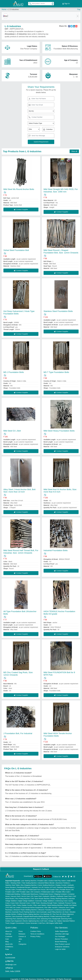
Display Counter (61, 884)
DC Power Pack (36, 895)
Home (4, 8)
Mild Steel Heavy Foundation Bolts (59, 430)
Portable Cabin (42, 880)
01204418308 (10, 957)
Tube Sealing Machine (29, 882)
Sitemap (8, 933)
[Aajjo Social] (63, 876)
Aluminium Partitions (63, 882)
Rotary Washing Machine (59, 898)
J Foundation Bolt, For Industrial (18, 732)
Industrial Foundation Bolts (56, 549)
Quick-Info (9, 943)
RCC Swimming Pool (44, 918)
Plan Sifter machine (51, 907)
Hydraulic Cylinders (49, 895)
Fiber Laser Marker (40, 904)
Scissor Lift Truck (50, 886)
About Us (9, 930)
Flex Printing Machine (23, 898)
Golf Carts (44, 920)
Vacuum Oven (16, 895)
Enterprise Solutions (62, 946)
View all (74, 150)
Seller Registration (62, 930)
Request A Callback (41, 868)
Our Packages (60, 935)
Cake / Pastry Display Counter (22, 904)
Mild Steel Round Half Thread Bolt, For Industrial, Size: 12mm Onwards (21, 551)
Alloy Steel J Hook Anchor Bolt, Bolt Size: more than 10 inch (19, 490)
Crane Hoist (15, 902)
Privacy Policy (35, 935)
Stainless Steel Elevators (65, 886)
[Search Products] (29, 3)
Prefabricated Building (13, 893)
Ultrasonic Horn (64, 907)
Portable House (21, 889)
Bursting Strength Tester (49, 902)
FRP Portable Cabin (23, 891)
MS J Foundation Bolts (14, 371)
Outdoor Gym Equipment (14, 920)
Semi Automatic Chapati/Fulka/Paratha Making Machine (31, 915)
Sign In (66, 3)
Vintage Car (52, 920)
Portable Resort (65, 889)
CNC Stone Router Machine (40, 898)
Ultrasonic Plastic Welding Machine (25, 909)
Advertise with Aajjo (62, 933)
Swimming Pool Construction (26, 918)
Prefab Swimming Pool (58, 915)
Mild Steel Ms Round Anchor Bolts (19, 188)
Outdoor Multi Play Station (57, 880)
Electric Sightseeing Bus (31, 920)
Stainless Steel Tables (13, 884)
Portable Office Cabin (63, 891)
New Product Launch (62, 943)
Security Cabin (10, 889)
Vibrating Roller (16, 882)
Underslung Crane (61, 900)
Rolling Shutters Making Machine (28, 913)
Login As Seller (60, 948)
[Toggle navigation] (78, 15)
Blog (7, 941)
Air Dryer (66, 911)
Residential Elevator (24, 886)
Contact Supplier (21, 208)
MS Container (36, 891)
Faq (79, 8)
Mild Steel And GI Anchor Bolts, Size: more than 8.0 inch (60, 490)
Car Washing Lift (46, 913)
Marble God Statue (70, 904)
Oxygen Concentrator (17, 922)
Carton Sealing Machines (46, 884)
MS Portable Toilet (53, 889)
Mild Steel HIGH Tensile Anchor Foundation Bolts (58, 734)
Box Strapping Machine (29, 884)
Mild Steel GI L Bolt (12, 430)
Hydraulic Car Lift (37, 886)
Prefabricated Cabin (48, 891)
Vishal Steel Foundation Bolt (16, 249)
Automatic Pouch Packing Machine (24, 911)
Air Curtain (17, 907)
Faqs (7, 948)
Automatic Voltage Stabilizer (45, 900)
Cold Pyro (42, 922)
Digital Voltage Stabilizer (26, 900)
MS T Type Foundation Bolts (56, 371)
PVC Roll (9, 907)
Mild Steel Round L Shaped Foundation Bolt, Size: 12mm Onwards (61, 250)
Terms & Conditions (37, 933)
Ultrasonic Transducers (46, 909)
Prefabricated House (46, 893)
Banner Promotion (61, 938)
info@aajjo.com (11, 964)
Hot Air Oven (26, 895)
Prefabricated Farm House (37, 889)
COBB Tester (36, 902)
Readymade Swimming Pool (62, 918)
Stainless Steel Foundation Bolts (58, 310)
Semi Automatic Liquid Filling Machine (49, 911)
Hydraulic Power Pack (64, 895)
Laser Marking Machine (29, 880)
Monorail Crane (25, 902)
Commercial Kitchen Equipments (32, 907)
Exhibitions (9, 946)
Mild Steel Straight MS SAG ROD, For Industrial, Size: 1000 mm (61, 189)
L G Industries (13, 8)
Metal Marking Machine (55, 904)
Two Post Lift (57, 913)
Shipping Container (60, 893)
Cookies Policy (36, 930)
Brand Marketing (61, 941)
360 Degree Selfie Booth (54, 922)
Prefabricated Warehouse (30, 893)
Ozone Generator (31, 922)
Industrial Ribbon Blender (46, 882)
